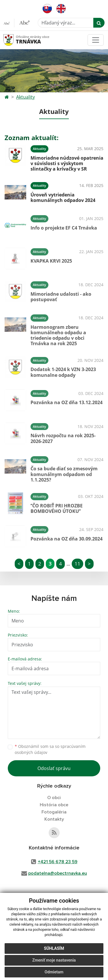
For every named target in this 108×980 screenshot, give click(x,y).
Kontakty (54, 819)
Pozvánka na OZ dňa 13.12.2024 (67, 402)
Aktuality (25, 97)
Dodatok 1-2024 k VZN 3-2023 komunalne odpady (63, 372)
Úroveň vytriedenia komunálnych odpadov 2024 (63, 197)
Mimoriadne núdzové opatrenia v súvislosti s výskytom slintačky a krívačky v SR (67, 163)
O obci (54, 798)
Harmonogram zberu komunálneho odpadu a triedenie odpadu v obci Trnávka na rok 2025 (58, 335)
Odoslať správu (54, 768)
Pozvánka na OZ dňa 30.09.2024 (67, 539)
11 (77, 564)
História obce (54, 805)
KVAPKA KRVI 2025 (51, 261)
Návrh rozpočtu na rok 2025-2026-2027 (63, 438)
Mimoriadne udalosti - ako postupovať (61, 297)
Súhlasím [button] (54, 948)
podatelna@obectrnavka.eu (58, 873)
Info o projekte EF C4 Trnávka (64, 228)
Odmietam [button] (54, 972)
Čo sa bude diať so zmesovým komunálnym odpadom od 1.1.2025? (64, 474)
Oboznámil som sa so (50, 749)
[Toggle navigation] (96, 40)
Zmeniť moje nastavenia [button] (54, 960)
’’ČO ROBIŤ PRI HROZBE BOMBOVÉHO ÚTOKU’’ (57, 508)
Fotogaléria (54, 812)
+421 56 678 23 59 (58, 862)
